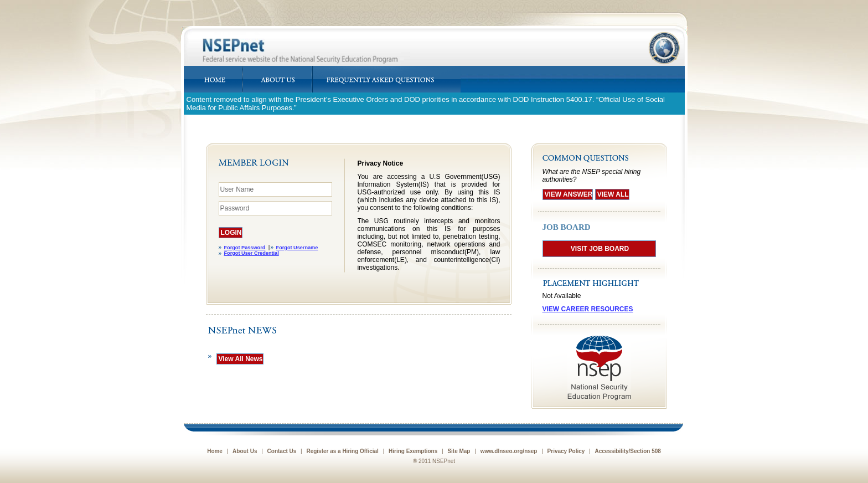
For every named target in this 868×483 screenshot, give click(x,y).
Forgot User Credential (252, 253)
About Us (245, 451)
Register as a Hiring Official (342, 451)
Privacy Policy (566, 451)
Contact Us (282, 451)
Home (215, 451)
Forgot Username (297, 248)
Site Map (459, 451)
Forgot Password (245, 248)
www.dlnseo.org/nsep (509, 451)
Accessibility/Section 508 (627, 451)
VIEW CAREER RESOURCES (588, 309)
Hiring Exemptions (413, 451)
